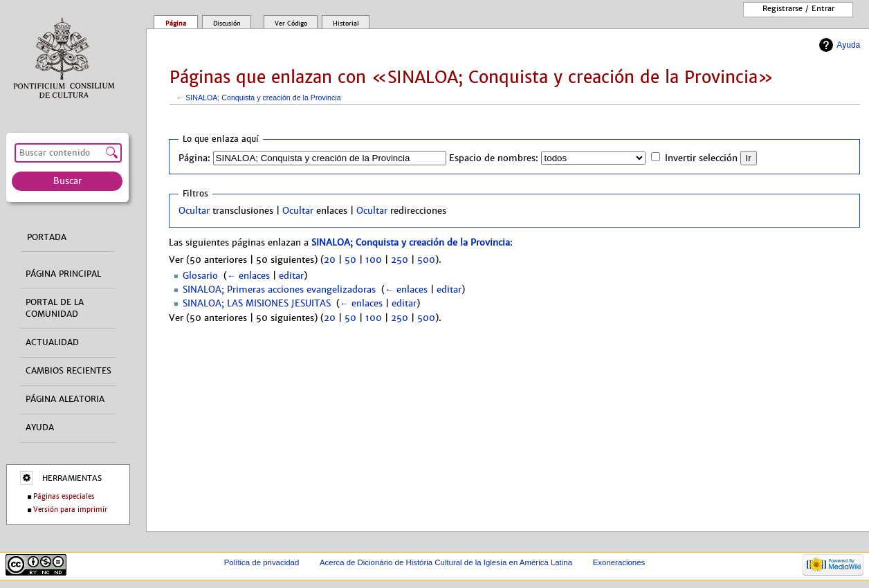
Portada (47, 237)
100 (374, 260)
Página (176, 24)
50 (350, 260)
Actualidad (52, 342)
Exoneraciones (619, 562)
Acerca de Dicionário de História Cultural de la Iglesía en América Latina (446, 562)
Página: (194, 158)
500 (426, 260)
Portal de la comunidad (55, 308)
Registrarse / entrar (798, 8)
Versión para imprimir (70, 509)
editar (291, 276)
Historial (346, 24)
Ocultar (194, 211)
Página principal (63, 274)
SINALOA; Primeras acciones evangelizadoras (279, 290)
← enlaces (248, 276)
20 (330, 260)
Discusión (227, 24)
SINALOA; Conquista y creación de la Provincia (263, 98)
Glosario (200, 276)
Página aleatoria (65, 399)
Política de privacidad (262, 562)
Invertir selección (701, 158)
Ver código (291, 24)
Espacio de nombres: (494, 158)
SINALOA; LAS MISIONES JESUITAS (257, 304)
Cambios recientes (68, 371)
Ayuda (848, 45)
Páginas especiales (64, 496)
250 (400, 260)
